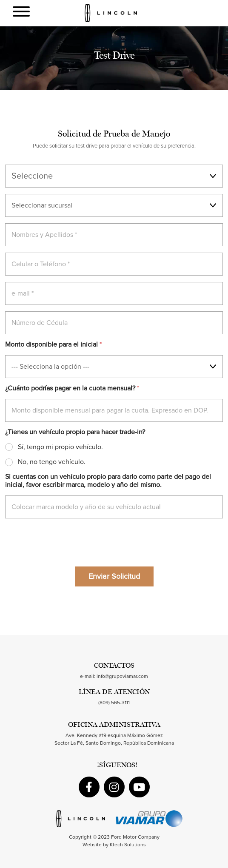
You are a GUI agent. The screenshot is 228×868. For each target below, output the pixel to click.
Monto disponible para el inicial (53, 344)
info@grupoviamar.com (122, 677)
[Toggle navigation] (21, 13)
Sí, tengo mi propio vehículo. (60, 447)
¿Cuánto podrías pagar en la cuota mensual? (72, 388)
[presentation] (70, 555)
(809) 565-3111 (114, 703)
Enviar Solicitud (114, 577)
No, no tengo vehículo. (52, 462)
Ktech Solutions (128, 845)
